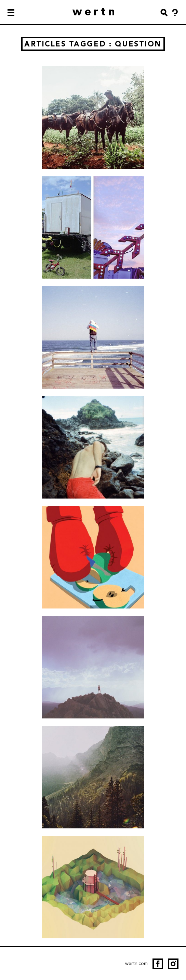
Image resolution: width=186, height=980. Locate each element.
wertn (95, 11)
